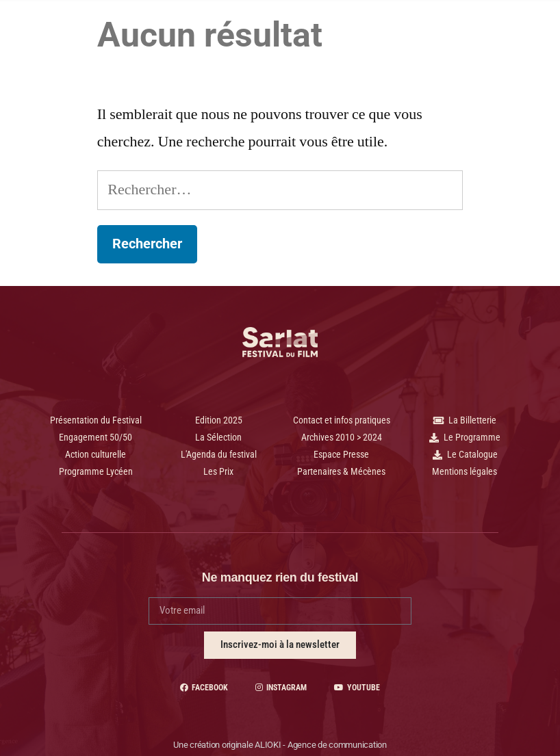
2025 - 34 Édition (170, 25)
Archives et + (225, 57)
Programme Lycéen (283, 27)
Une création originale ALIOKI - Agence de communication (280, 745)
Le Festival (381, 27)
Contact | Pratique (325, 57)
